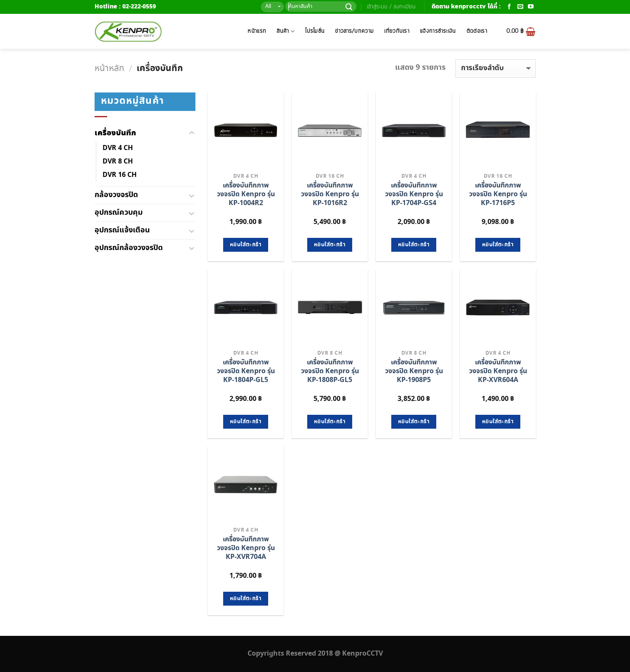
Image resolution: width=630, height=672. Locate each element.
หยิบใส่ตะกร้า (246, 245)
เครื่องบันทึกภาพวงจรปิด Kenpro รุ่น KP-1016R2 (330, 194)
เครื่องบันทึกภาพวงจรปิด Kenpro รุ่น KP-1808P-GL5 (330, 371)
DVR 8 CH (118, 162)
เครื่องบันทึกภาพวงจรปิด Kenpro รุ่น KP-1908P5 (414, 371)
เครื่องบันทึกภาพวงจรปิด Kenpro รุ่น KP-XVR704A (246, 548)
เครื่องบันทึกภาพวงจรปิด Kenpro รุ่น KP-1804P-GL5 (246, 371)
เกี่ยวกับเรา (397, 31)
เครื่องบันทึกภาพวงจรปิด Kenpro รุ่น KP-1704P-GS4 (414, 194)
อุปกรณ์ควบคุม (119, 212)
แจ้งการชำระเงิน (438, 31)
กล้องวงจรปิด (116, 195)
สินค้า (286, 31)
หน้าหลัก (109, 69)
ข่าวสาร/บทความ (354, 31)
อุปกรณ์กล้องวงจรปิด (129, 248)
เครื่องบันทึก (115, 133)
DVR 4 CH (118, 148)
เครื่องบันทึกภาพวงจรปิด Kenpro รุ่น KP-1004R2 (246, 194)
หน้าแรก (257, 31)
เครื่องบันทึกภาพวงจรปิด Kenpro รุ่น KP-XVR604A (498, 371)
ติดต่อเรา (477, 31)
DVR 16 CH (120, 175)
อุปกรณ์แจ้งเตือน (122, 230)
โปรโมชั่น (315, 31)
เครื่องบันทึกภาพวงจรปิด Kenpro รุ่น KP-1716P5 (498, 194)
